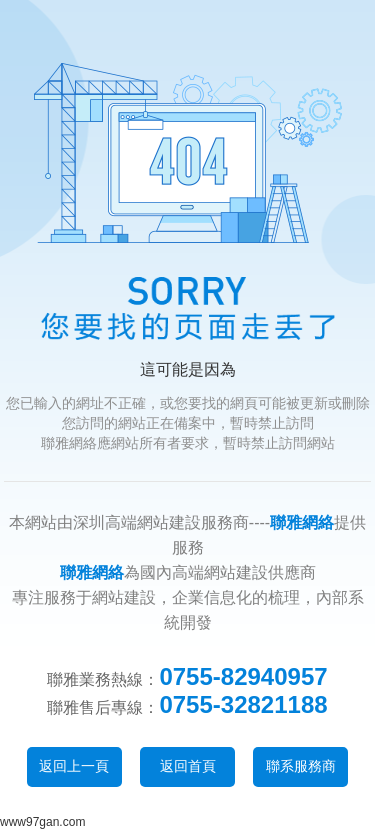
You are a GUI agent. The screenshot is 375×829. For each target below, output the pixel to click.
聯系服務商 (301, 766)
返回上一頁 (74, 766)
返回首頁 (188, 766)
